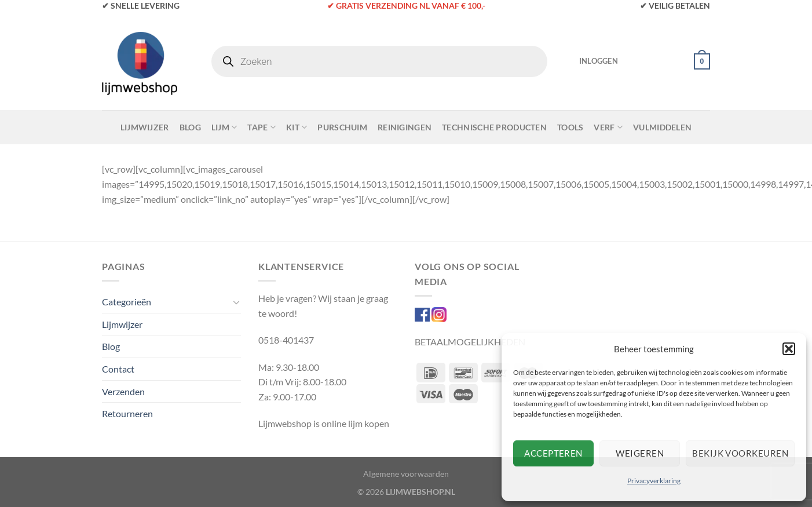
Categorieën (127, 302)
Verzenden (123, 391)
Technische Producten (494, 127)
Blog (190, 127)
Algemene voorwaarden (406, 474)
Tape (261, 127)
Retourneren (127, 413)
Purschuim (342, 127)
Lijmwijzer (145, 127)
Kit (297, 127)
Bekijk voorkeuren (740, 453)
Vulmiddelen (662, 127)
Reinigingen (405, 127)
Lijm (224, 127)
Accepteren (553, 453)
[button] (789, 349)
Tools (570, 127)
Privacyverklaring (654, 481)
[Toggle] (236, 302)
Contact (118, 369)
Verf (608, 127)
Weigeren (640, 453)
